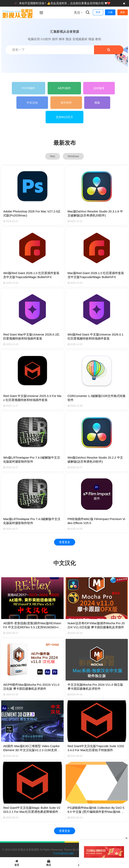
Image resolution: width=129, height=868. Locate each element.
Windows (73, 156)
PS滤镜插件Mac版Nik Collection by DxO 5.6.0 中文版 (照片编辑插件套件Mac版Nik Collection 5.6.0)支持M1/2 (97, 812)
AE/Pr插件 (64, 88)
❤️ (109, 3)
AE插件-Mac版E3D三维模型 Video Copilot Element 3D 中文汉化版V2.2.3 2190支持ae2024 (32, 750)
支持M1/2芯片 (64, 117)
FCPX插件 (28, 88)
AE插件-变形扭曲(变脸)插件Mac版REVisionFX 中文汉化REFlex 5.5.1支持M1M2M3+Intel (32, 627)
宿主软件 (66, 103)
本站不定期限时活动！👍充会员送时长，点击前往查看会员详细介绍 (62, 3)
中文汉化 (32, 103)
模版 (97, 103)
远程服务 (99, 88)
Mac (53, 156)
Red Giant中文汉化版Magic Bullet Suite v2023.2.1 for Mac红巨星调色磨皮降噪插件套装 (32, 812)
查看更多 (65, 542)
